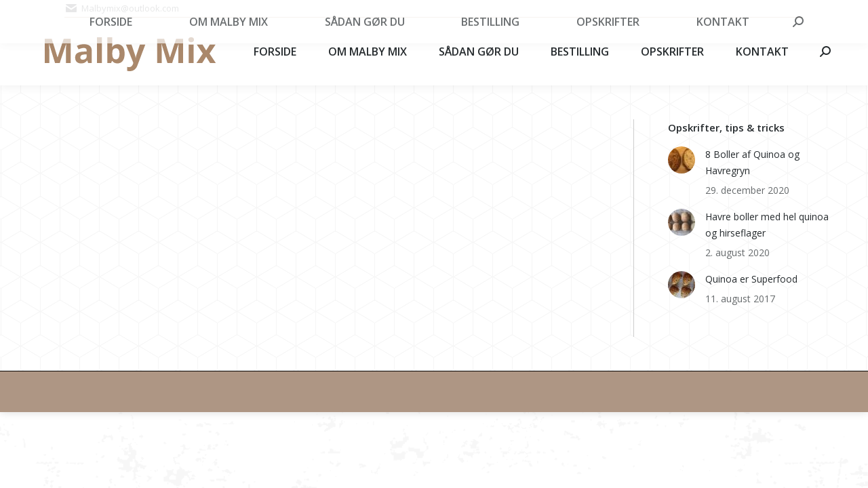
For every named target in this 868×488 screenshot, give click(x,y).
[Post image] (682, 160)
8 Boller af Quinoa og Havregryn (752, 162)
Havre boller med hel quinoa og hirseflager (767, 225)
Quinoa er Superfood (751, 279)
